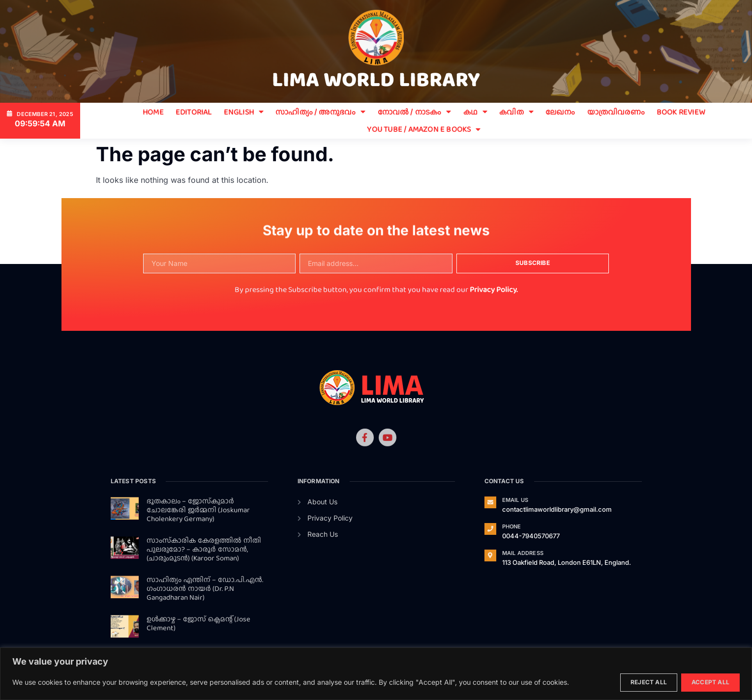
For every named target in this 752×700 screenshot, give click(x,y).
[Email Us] (490, 502)
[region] (376, 674)
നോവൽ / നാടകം (415, 112)
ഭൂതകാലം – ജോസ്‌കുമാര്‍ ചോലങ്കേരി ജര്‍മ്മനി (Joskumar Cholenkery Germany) (198, 510)
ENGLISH (244, 112)
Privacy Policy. (494, 289)
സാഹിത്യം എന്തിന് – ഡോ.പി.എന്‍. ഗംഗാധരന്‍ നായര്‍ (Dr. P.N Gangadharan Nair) (205, 588)
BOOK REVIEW (681, 112)
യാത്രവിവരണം (616, 112)
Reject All (649, 682)
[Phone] (490, 529)
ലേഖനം (560, 112)
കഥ (476, 112)
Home (153, 112)
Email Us (515, 500)
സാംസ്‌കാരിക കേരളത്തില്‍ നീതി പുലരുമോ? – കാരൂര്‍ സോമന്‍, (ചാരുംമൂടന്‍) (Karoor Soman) (204, 549)
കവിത (516, 112)
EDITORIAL (194, 112)
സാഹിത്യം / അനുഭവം (320, 112)
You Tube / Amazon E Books (424, 129)
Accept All (710, 682)
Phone (512, 526)
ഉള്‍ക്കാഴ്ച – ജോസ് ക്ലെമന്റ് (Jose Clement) (198, 623)
